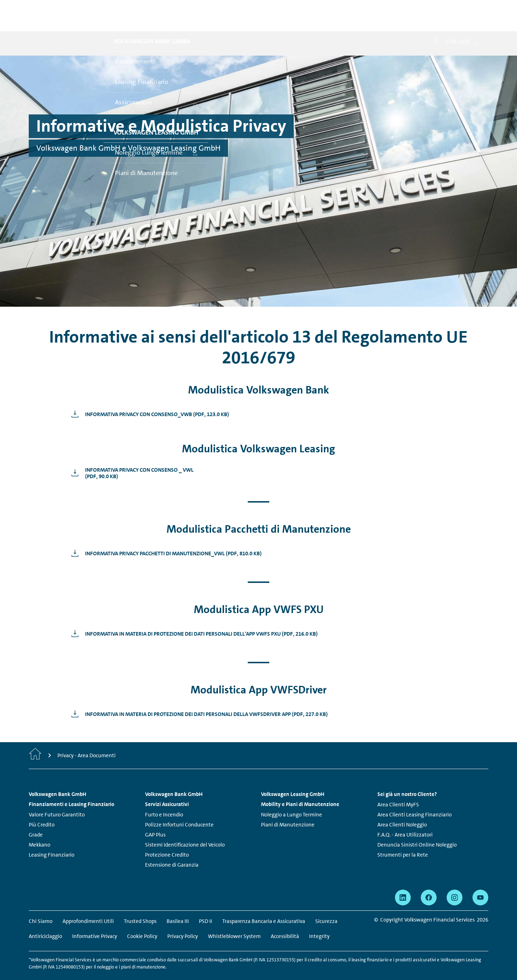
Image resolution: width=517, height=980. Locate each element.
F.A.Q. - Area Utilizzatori (405, 819)
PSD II (206, 905)
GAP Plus (155, 819)
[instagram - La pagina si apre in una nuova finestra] (455, 882)
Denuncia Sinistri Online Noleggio (417, 829)
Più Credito (42, 809)
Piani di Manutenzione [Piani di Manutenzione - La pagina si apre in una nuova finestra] (288, 809)
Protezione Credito (167, 839)
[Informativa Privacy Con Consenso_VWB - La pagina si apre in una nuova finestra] (148, 398)
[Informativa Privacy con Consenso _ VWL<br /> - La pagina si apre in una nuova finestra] (131, 457)
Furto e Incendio (164, 799)
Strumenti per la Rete (403, 839)
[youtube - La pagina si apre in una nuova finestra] (480, 882)
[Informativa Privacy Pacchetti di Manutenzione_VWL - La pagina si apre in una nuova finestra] (165, 537)
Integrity (319, 920)
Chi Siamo (41, 905)
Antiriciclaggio (45, 920)
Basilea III (178, 905)
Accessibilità (285, 920)
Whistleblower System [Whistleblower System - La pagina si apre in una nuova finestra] (234, 920)
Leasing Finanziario (52, 839)
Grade (36, 819)
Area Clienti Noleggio (402, 809)
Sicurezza (326, 905)
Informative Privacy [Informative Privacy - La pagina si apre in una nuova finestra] (95, 920)
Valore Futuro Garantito (57, 799)
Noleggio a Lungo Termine (292, 799)
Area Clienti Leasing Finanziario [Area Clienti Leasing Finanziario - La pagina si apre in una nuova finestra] (414, 799)
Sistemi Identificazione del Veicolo (185, 829)
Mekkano (39, 829)
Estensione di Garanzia (172, 849)
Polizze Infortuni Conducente (179, 809)
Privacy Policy (183, 920)
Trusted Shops (140, 905)
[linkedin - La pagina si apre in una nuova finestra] (403, 882)
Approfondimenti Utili (88, 905)
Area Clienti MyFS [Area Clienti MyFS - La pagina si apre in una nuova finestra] (398, 789)
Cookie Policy (142, 920)
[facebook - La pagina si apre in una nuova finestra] (429, 882)
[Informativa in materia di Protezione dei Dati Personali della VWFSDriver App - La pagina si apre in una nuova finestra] (198, 698)
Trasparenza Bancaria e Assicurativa (264, 905)
